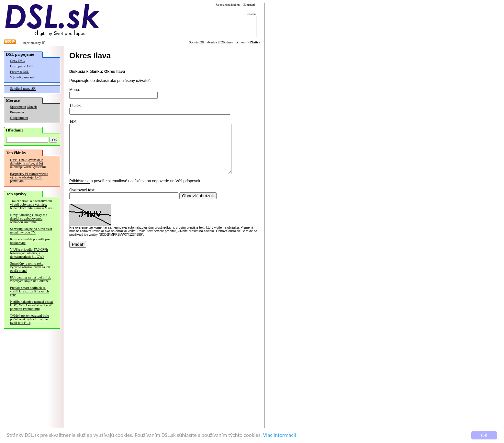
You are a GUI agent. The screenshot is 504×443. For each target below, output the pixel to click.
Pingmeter (17, 112)
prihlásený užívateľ (133, 81)
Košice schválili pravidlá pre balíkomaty (30, 241)
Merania (32, 107)
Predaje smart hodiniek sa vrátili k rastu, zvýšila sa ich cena (29, 291)
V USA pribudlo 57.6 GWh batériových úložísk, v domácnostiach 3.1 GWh (29, 253)
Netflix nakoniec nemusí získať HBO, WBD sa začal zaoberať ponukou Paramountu (32, 305)
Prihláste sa (79, 191)
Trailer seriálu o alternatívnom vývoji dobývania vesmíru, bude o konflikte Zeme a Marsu (32, 204)
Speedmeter (18, 107)
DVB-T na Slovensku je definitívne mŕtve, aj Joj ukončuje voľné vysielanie (28, 163)
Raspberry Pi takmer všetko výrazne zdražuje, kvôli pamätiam (29, 177)
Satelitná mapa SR (23, 89)
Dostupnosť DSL (22, 66)
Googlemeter (19, 118)
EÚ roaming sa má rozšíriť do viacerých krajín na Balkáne (31, 279)
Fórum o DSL (20, 72)
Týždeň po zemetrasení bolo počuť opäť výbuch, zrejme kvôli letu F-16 (29, 319)
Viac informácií (280, 436)
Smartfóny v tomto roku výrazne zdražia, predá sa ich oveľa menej (30, 267)
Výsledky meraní (22, 77)
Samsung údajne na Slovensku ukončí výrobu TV (31, 231)
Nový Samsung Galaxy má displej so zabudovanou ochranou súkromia (29, 218)
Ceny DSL (17, 61)
